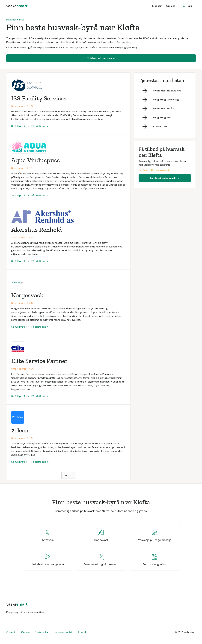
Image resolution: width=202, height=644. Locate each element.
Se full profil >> (20, 126)
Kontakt (83, 632)
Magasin (157, 6)
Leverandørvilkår (63, 632)
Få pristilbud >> (41, 126)
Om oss (171, 6)
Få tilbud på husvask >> (101, 58)
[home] (17, 6)
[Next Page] (68, 475)
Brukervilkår (42, 632)
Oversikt (11, 632)
